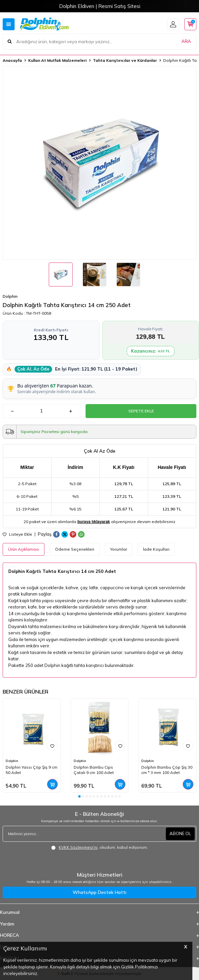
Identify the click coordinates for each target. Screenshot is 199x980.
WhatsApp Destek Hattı (99, 892)
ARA (186, 41)
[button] (79, 796)
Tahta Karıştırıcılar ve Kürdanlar (125, 60)
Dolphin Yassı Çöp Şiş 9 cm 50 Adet (32, 770)
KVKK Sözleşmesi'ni (78, 847)
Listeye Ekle (17, 534)
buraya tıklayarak (94, 522)
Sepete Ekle (141, 411)
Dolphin (10, 296)
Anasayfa (12, 60)
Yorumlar (119, 549)
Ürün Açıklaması (24, 549)
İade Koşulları (156, 549)
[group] (99, 163)
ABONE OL (180, 833)
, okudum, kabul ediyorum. (99, 847)
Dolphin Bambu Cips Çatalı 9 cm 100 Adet (94, 770)
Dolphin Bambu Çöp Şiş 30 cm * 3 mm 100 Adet (167, 770)
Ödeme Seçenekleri (75, 549)
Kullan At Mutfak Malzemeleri (57, 60)
